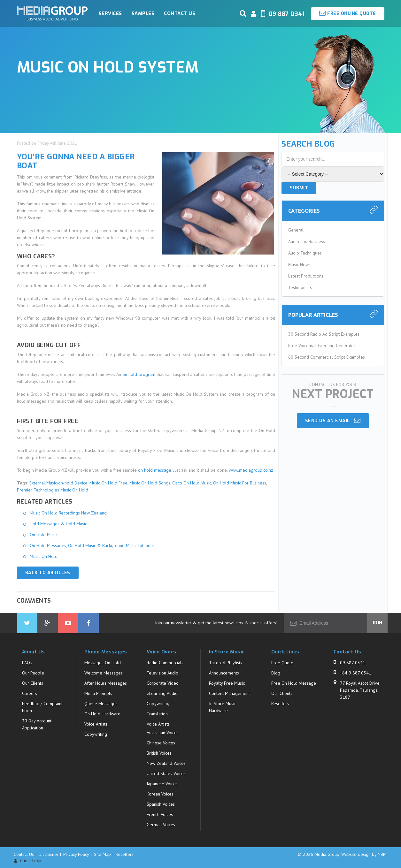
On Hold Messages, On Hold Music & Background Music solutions (92, 545)
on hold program (139, 374)
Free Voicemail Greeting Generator (322, 346)
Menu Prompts (98, 693)
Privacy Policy (76, 854)
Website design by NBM (364, 854)
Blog (276, 673)
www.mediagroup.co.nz (251, 470)
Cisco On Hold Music (192, 483)
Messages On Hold (103, 663)
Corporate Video (163, 683)
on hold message (155, 470)
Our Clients (33, 683)
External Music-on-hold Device (58, 483)
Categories (304, 211)
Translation (157, 714)
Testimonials (300, 287)
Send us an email (333, 420)
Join (377, 623)
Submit (299, 188)
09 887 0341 (353, 663)
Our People (33, 673)
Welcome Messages (104, 673)
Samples (143, 13)
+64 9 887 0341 (356, 673)
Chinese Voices (161, 743)
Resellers (280, 704)
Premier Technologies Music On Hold (53, 490)
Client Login (28, 861)
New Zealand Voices (166, 763)
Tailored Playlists (226, 663)
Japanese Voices (162, 784)
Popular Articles (313, 315)
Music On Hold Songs (150, 483)
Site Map (102, 854)
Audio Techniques (305, 253)
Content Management (229, 693)
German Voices (161, 825)
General (296, 230)
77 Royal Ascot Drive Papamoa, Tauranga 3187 (360, 690)
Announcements (224, 673)
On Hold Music (44, 535)
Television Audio (162, 673)
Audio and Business (307, 241)
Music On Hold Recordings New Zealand (68, 513)
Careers (30, 693)
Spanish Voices (161, 804)
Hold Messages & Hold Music (58, 524)
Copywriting (96, 734)
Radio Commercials (165, 663)
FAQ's (27, 663)
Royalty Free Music (227, 683)
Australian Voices (163, 733)
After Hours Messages (106, 683)
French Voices (160, 814)
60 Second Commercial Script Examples (327, 357)
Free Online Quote (348, 13)
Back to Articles (48, 573)
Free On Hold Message (294, 683)
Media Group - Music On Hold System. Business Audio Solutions (52, 13)
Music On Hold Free (108, 483)
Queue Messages (101, 704)
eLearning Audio (162, 693)
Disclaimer (49, 854)
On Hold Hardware (102, 714)
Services (110, 13)
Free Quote (282, 663)
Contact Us (180, 13)
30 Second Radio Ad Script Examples (324, 334)
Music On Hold (44, 556)
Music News (299, 264)
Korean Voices (160, 794)
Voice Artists (96, 724)
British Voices (159, 753)
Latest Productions (306, 276)
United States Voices (166, 773)
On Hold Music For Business (240, 483)
